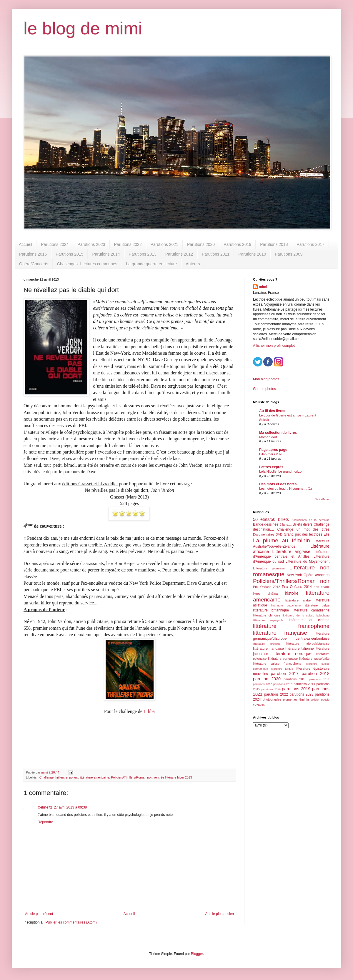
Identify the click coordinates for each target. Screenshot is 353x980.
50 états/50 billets (271, 519)
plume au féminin (296, 699)
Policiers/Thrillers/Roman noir (131, 777)
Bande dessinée (266, 524)
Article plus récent (39, 914)
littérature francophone (291, 626)
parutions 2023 (301, 694)
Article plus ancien (220, 914)
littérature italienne (299, 649)
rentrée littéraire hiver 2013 (173, 777)
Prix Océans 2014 (297, 587)
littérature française (280, 633)
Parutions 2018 (274, 244)
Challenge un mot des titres (303, 529)
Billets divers (303, 524)
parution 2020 (267, 679)
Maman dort (268, 437)
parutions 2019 (296, 689)
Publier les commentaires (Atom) (71, 922)
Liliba (149, 711)
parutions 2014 (304, 684)
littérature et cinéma (309, 620)
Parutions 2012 (179, 254)
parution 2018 (316, 674)
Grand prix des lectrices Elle (307, 534)
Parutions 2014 (106, 254)
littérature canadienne (311, 610)
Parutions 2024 (55, 244)
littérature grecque (267, 644)
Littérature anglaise (291, 551)
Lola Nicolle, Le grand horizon (281, 471)
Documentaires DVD (268, 534)
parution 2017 (285, 674)
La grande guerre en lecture (151, 264)
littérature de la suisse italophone (306, 615)
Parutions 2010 (252, 254)
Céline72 (45, 807)
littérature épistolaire (313, 669)
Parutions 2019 (237, 244)
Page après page (273, 450)
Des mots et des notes (278, 484)
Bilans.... (285, 524)
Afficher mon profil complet (274, 346)
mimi (263, 287)
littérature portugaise (283, 659)
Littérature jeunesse (269, 568)
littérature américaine (94, 777)
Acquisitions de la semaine (310, 520)
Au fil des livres (272, 411)
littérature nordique (292, 654)
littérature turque (282, 669)
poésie (325, 700)
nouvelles (260, 674)
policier (315, 700)
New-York (294, 575)
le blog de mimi (83, 28)
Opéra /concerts (317, 575)
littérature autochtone (286, 605)
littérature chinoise (267, 615)
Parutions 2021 (164, 244)
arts (316, 587)
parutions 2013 (283, 684)
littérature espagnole (268, 620)
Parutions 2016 (33, 254)
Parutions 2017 (310, 244)
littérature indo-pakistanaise (308, 644)
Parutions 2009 (289, 254)
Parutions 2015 (69, 254)
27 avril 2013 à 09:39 (70, 807)
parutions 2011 (319, 679)
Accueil (25, 244)
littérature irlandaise (268, 649)
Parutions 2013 (143, 254)
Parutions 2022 (128, 244)
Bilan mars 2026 (271, 454)
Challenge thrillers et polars (59, 777)
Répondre (45, 822)
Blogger (197, 954)
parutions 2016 (271, 689)
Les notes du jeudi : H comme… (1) (285, 489)
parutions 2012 (263, 684)
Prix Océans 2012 (267, 587)
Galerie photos (264, 389)
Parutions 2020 (201, 244)
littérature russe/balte (314, 659)
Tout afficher (322, 499)
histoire (292, 593)
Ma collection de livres (278, 433)
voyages (259, 704)
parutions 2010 (295, 679)
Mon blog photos (266, 379)
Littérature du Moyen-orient (308, 561)
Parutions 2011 (216, 254)
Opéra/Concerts (34, 264)
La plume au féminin (282, 540)
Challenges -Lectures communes (87, 264)
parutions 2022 (276, 694)
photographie (272, 699)
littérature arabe (298, 600)
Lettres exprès (271, 467)
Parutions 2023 (91, 244)
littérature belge (317, 605)
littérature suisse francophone (277, 664)
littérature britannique (271, 610)
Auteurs (193, 264)
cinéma (273, 594)
